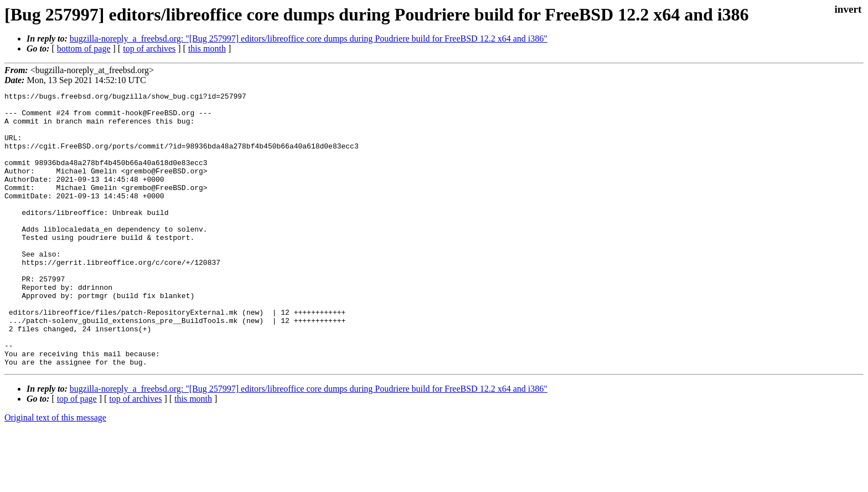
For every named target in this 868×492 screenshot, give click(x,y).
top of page (77, 453)
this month (207, 48)
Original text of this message (55, 472)
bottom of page (84, 48)
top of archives (149, 48)
